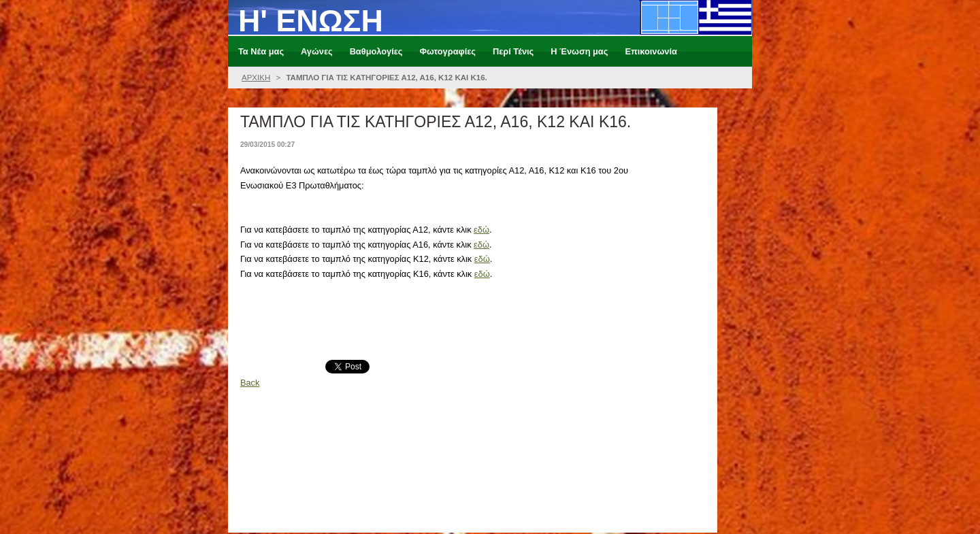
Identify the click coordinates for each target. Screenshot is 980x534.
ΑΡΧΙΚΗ (256, 78)
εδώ (481, 230)
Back (250, 383)
